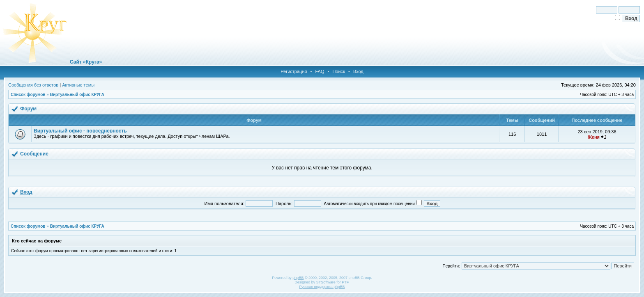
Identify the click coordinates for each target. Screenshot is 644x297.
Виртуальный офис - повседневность (80, 131)
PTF (345, 282)
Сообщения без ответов (33, 85)
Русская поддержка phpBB (322, 287)
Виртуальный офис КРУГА (77, 95)
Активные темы (78, 85)
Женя (594, 137)
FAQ (320, 71)
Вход (358, 71)
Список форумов (28, 95)
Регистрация (294, 71)
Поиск (338, 71)
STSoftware (326, 282)
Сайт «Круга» (86, 62)
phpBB (298, 278)
